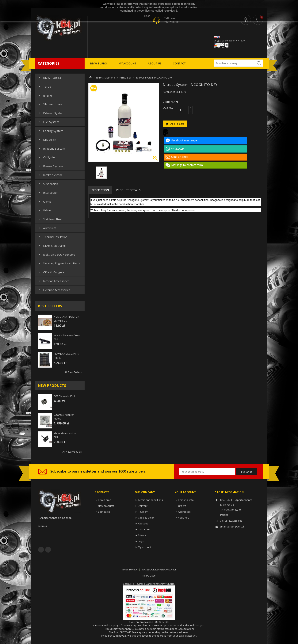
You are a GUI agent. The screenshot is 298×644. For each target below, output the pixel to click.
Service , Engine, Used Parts (59, 263)
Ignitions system (51, 148)
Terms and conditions (150, 500)
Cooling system (50, 131)
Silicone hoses (50, 104)
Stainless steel (50, 219)
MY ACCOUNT (127, 63)
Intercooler (48, 193)
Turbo (44, 86)
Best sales (104, 512)
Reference (169, 92)
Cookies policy (146, 518)
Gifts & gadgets (51, 272)
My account (145, 547)
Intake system (50, 175)
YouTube (48, 550)
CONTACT (179, 63)
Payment (143, 512)
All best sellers (73, 372)
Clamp (44, 201)
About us (143, 523)
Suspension (48, 184)
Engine (45, 95)
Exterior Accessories (54, 290)
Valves (45, 210)
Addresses (184, 512)
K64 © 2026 (149, 576)
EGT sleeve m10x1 (64, 396)
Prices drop (105, 500)
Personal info (186, 500)
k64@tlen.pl (237, 527)
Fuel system (48, 122)
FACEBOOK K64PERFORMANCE (159, 569)
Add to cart (175, 124)
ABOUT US (155, 63)
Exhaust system (51, 113)
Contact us (144, 529)
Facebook (41, 550)
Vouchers (184, 518)
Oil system (47, 157)
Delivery (143, 506)
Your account (185, 492)
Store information (229, 492)
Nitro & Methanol (52, 246)
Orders (182, 506)
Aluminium (47, 228)
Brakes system (50, 166)
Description (100, 190)
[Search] (238, 63)
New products (106, 506)
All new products (72, 452)
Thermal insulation (52, 237)
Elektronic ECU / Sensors (57, 255)
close (147, 16)
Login (141, 541)
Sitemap (143, 535)
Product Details (128, 190)
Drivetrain (47, 140)
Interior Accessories (54, 281)
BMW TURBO (99, 63)
